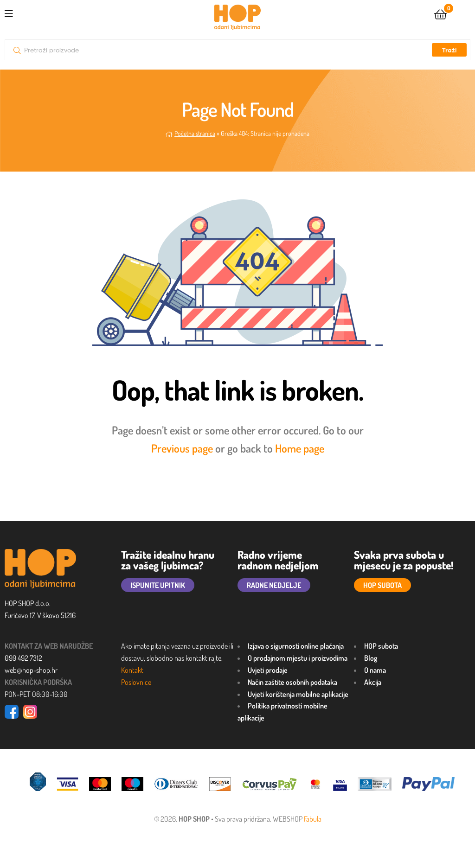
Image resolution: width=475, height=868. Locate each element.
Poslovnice (136, 682)
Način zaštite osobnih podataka (292, 682)
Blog (371, 658)
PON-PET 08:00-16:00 (36, 694)
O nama (375, 670)
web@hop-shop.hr (31, 670)
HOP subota (381, 646)
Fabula (313, 819)
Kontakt (132, 670)
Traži (449, 50)
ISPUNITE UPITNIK (158, 585)
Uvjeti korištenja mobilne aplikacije (298, 694)
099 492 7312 (23, 658)
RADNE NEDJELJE (274, 585)
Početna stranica (195, 133)
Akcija (373, 682)
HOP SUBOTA (382, 585)
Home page (300, 448)
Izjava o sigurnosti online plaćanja (296, 646)
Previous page (182, 448)
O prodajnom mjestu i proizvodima (298, 658)
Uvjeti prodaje (268, 670)
